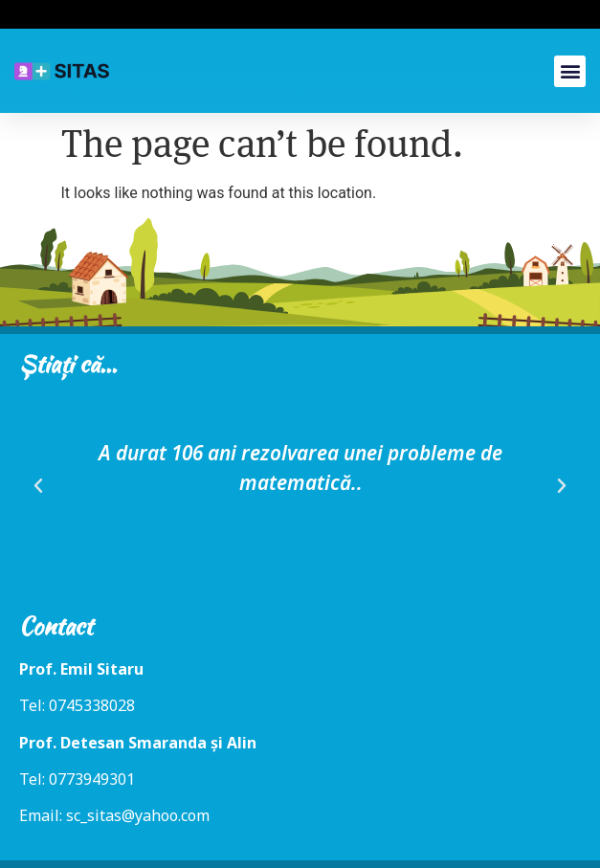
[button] (570, 71)
